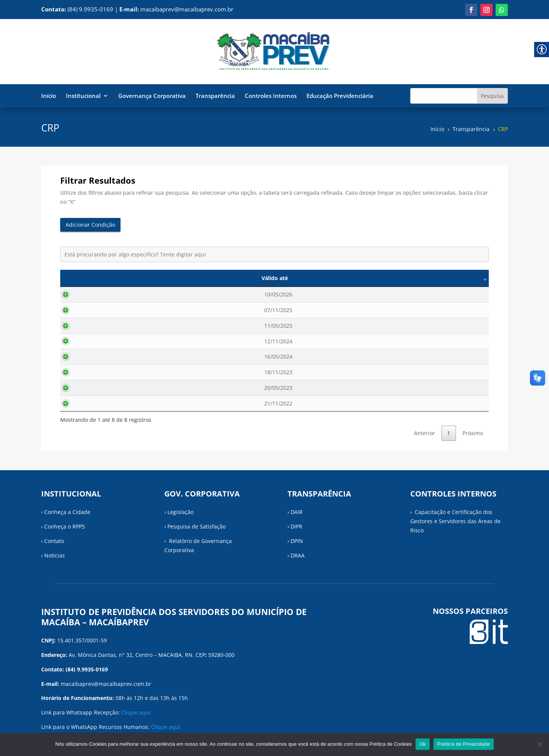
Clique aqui (136, 712)
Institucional (83, 96)
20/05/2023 (92, 388)
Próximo (473, 433)
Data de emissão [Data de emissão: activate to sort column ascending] (170, 278)
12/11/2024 (92, 341)
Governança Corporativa (152, 96)
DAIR (297, 512)
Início (49, 96)
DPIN (297, 541)
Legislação (181, 512)
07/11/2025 (92, 310)
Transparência (215, 96)
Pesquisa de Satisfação (197, 526)
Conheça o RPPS (65, 526)
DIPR (296, 526)
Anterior (425, 433)
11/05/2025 (92, 326)
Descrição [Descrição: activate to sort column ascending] (321, 278)
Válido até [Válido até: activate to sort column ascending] (92, 278)
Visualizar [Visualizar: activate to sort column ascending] (458, 278)
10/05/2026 (92, 294)
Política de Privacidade (464, 744)
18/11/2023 (92, 372)
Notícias (55, 555)
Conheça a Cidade (67, 512)
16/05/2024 (92, 356)
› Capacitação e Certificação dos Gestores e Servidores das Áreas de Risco (455, 521)
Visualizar (458, 294)
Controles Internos (271, 96)
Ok (423, 744)
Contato (54, 541)
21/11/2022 (92, 403)
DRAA (298, 555)
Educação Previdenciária (340, 96)
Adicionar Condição (90, 225)
